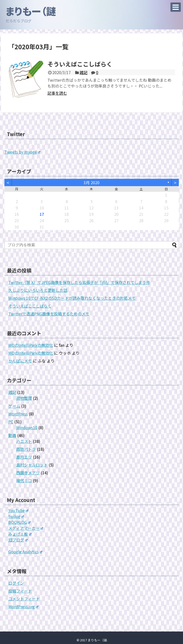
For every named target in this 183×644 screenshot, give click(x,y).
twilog (16, 516)
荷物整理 (24, 398)
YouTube (18, 510)
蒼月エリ (24, 457)
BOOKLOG (20, 522)
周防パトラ (26, 449)
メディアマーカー (26, 528)
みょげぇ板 (20, 534)
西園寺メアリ (28, 473)
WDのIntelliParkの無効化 (31, 345)
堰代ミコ (24, 480)
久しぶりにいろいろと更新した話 (38, 290)
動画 (12, 435)
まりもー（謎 (31, 11)
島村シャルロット (32, 465)
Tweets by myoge (22, 152)
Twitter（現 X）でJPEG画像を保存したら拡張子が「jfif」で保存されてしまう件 (79, 282)
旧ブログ (18, 540)
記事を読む (57, 93)
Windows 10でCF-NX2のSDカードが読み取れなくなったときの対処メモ (72, 298)
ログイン (16, 583)
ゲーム (14, 406)
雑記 (84, 72)
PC (11, 422)
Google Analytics (25, 552)
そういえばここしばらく (80, 64)
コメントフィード (24, 599)
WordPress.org (23, 606)
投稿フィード (20, 591)
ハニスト (24, 441)
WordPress (18, 414)
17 (42, 214)
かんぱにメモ (20, 361)
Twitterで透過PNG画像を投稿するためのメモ (49, 314)
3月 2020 (91, 182)
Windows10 (27, 427)
